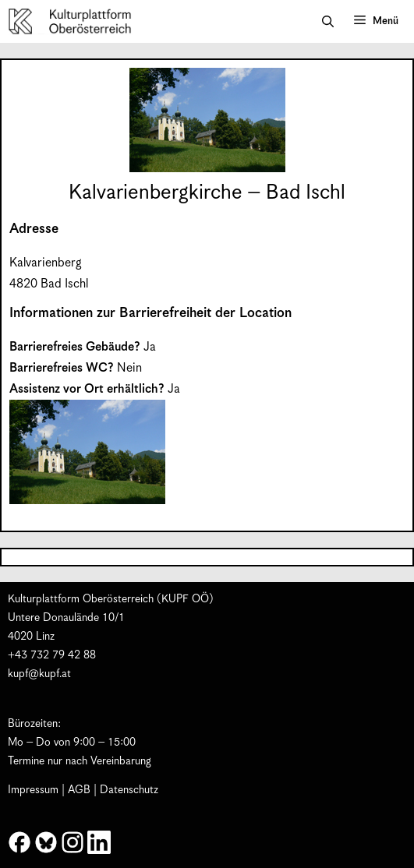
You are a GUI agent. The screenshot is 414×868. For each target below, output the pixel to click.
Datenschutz (129, 790)
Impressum (33, 790)
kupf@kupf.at (39, 674)
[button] (328, 22)
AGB (79, 790)
